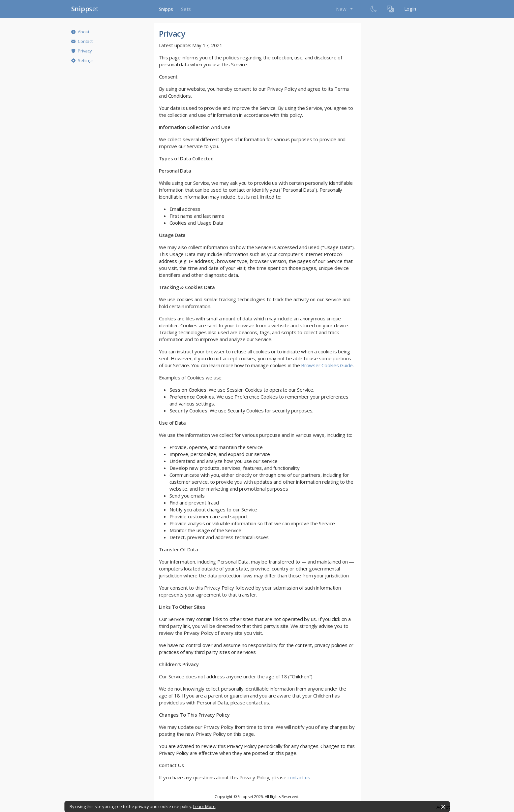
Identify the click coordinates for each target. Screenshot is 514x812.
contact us (299, 777)
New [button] (342, 9)
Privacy (82, 51)
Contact (82, 41)
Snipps (166, 9)
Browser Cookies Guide (327, 365)
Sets (186, 9)
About (80, 32)
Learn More (204, 806)
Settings (82, 60)
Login (410, 9)
